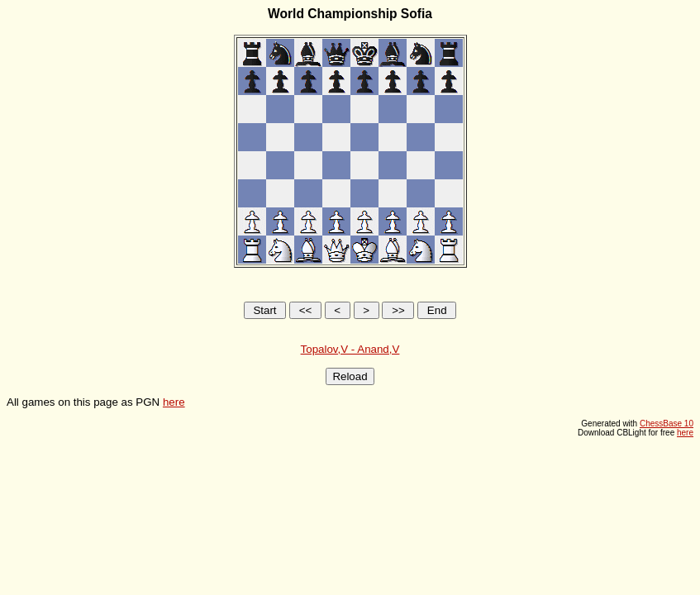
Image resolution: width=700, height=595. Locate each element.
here (174, 402)
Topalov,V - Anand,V (350, 349)
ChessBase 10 (667, 424)
